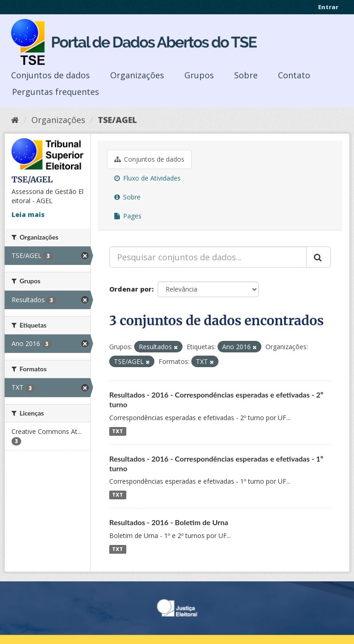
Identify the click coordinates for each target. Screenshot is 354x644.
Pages (128, 216)
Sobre (246, 75)
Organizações (137, 75)
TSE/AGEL (117, 120)
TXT (118, 431)
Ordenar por (130, 289)
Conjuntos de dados (50, 75)
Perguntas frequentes (56, 92)
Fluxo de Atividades (147, 178)
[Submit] (319, 257)
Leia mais (28, 214)
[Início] (15, 120)
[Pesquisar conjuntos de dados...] (208, 257)
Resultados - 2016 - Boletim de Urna (169, 522)
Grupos (199, 75)
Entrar (328, 7)
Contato (294, 75)
